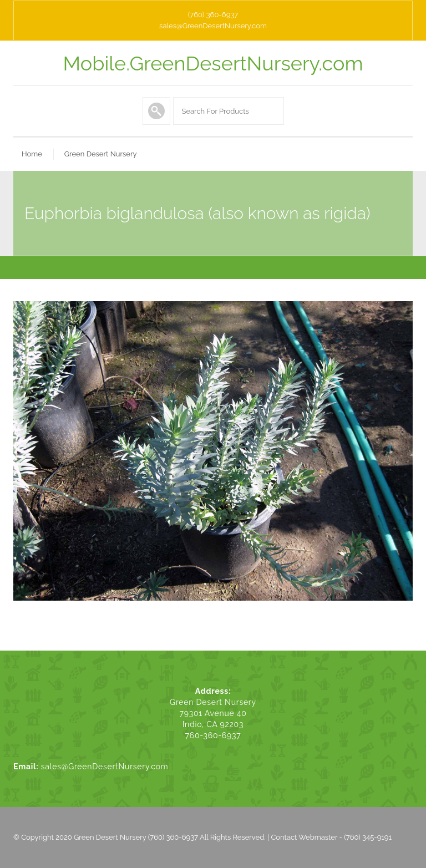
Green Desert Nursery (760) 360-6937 (136, 837)
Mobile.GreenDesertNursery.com (213, 63)
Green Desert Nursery (101, 154)
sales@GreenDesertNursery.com (213, 26)
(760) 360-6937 (213, 15)
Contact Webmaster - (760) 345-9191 (331, 837)
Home (32, 154)
